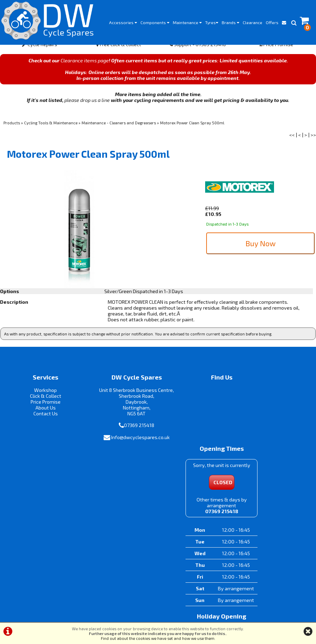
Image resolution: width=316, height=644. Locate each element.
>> (313, 142)
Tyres (212, 22)
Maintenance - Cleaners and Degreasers (119, 129)
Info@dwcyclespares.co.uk (122, 450)
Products (12, 129)
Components (155, 22)
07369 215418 (121, 438)
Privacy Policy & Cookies (182, 615)
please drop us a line (87, 107)
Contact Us (39, 421)
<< (292, 142)
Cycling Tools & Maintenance (51, 129)
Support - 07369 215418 (197, 51)
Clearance (252, 22)
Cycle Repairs (40, 51)
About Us (39, 415)
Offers (272, 22)
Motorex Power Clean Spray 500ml (192, 129)
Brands (230, 22)
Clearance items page (85, 67)
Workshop (40, 397)
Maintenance (187, 22)
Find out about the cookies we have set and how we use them (158, 638)
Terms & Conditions (130, 615)
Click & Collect (39, 403)
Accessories (123, 22)
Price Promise (276, 51)
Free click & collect (119, 51)
